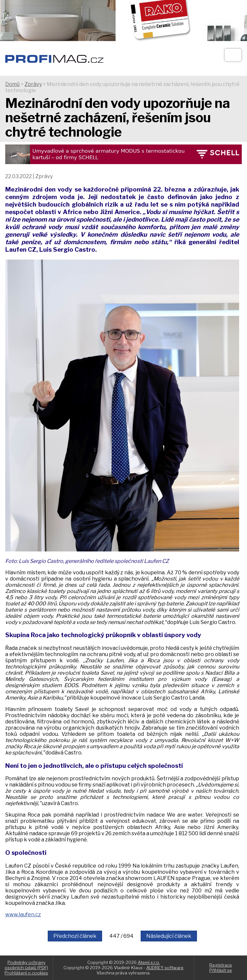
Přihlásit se (221, 970)
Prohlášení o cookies (26, 973)
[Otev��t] (233, 55)
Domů (12, 84)
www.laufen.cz (23, 914)
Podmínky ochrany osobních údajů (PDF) (26, 965)
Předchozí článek (75, 936)
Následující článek (169, 936)
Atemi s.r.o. (149, 962)
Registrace (221, 965)
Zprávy (33, 84)
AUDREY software (165, 968)
